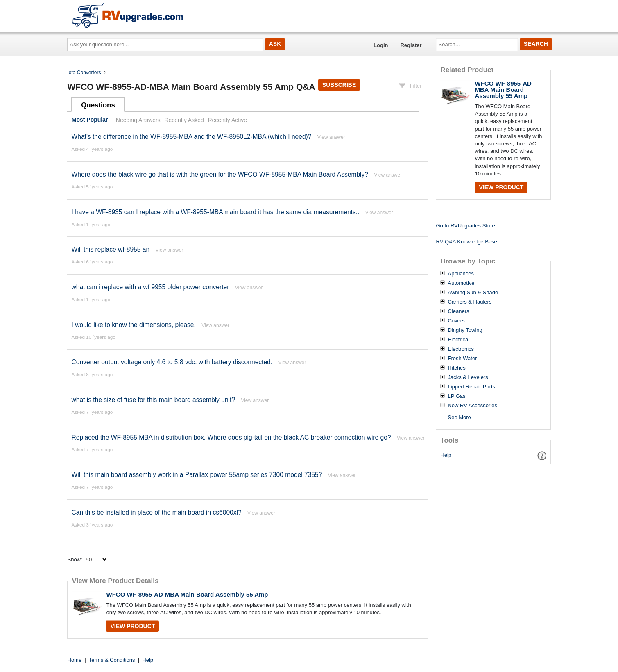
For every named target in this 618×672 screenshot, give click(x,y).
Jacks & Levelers (468, 377)
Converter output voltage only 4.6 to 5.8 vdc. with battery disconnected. (172, 362)
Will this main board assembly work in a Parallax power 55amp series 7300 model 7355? (197, 475)
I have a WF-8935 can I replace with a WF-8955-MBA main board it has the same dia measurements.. (215, 212)
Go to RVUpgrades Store (465, 226)
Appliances (461, 274)
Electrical (458, 340)
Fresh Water (462, 359)
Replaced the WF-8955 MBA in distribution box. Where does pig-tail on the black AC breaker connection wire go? (231, 437)
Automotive (461, 283)
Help (446, 455)
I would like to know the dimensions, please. (133, 325)
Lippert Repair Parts (471, 387)
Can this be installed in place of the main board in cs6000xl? (156, 512)
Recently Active (227, 120)
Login (381, 45)
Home (75, 660)
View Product (132, 626)
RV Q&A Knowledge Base (466, 242)
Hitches (456, 368)
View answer (331, 137)
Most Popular (90, 120)
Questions (98, 105)
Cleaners (458, 311)
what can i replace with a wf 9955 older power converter (150, 287)
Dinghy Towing (465, 330)
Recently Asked (184, 120)
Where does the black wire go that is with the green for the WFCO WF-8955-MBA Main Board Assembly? (220, 174)
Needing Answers (138, 120)
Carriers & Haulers (470, 302)
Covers (456, 321)
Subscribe (339, 85)
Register (411, 45)
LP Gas (456, 396)
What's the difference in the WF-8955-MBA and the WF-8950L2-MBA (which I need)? (191, 137)
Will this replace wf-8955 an (110, 249)
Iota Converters (84, 73)
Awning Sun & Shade (473, 293)
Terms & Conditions (112, 660)
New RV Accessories (472, 406)
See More (459, 417)
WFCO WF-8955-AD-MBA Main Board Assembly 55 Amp (187, 594)
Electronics (461, 349)
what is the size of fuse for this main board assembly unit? (154, 400)
